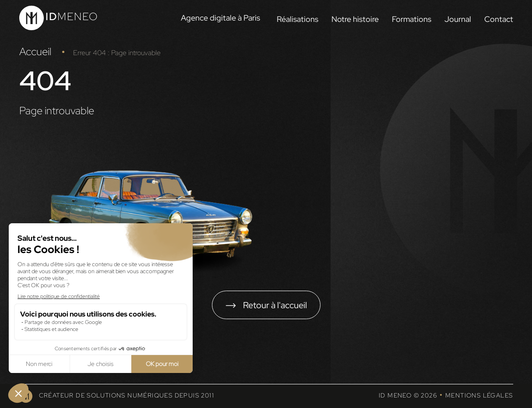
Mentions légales (479, 395)
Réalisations (298, 19)
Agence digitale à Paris (220, 18)
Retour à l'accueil (275, 305)
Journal (458, 19)
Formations (412, 19)
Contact (499, 19)
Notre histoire (355, 19)
